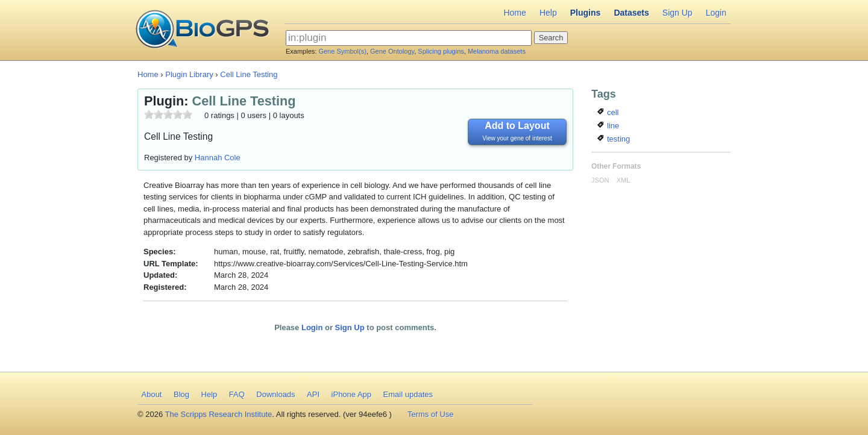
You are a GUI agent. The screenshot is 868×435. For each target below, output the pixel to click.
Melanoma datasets (497, 51)
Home (514, 13)
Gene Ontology (392, 51)
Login (716, 13)
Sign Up (678, 13)
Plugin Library (189, 74)
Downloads (275, 394)
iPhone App (352, 394)
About (152, 394)
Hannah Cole (218, 158)
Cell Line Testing (249, 74)
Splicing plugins (441, 51)
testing (614, 139)
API (313, 394)
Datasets (631, 13)
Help (548, 13)
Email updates (408, 394)
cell (608, 112)
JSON (600, 180)
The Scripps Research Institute (219, 414)
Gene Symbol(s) (342, 51)
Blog (181, 394)
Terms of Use (431, 414)
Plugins (586, 13)
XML (624, 180)
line (608, 126)
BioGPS (202, 30)
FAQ (237, 394)
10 (187, 114)
